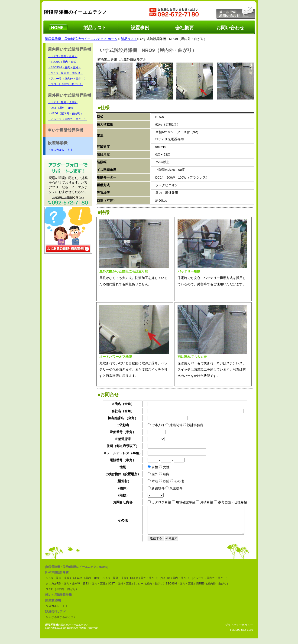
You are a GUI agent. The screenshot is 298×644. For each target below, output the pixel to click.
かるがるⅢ (52, 623)
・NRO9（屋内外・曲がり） (66, 113)
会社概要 (185, 28)
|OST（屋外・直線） (121, 589)
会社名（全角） (118, 411)
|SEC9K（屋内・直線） (87, 584)
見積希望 (202, 502)
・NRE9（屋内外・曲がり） (65, 73)
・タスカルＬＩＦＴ (60, 150)
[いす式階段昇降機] (57, 578)
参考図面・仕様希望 (228, 502)
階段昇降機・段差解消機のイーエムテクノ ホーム (81, 39)
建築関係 (171, 425)
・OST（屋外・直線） (62, 108)
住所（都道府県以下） (118, 446)
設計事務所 (191, 425)
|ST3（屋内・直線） (96, 589)
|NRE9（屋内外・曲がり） (213, 589)
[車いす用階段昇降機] (58, 600)
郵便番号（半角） (118, 432)
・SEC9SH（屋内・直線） (65, 67)
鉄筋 (162, 481)
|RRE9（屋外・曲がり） (145, 584)
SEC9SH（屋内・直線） (181, 589)
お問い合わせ (230, 28)
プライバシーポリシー (239, 631)
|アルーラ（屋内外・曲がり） (210, 584)
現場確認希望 (181, 502)
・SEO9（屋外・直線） (63, 102)
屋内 (162, 474)
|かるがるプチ (67, 623)
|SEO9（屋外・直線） (116, 584)
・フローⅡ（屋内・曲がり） (65, 84)
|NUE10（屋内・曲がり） (176, 584)
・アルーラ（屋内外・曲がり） (67, 79)
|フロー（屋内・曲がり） (150, 589)
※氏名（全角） (118, 404)
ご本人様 (154, 425)
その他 (175, 481)
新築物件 (154, 488)
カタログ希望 (157, 502)
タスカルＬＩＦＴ (57, 611)
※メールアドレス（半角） (118, 453)
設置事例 (140, 28)
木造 (150, 481)
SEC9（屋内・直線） (59, 584)
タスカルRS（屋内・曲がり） (64, 589)
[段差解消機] (53, 606)
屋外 (150, 474)
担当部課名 (111, 418)
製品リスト (95, 28)
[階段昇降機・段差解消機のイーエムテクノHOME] (77, 572)
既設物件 (171, 488)
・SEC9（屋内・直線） (63, 56)
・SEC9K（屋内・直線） (63, 62)
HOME (57, 28)
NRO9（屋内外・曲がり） (62, 595)
